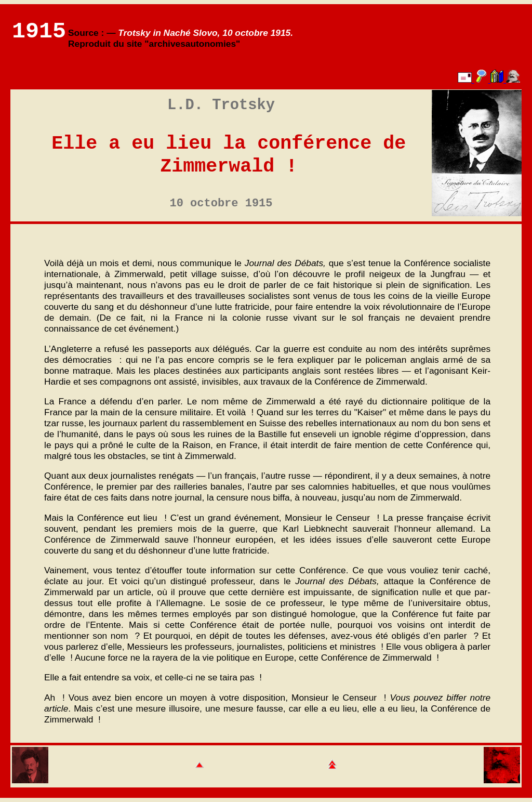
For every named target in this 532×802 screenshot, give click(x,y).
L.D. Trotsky (221, 105)
